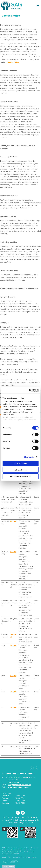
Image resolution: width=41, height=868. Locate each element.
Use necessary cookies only (20, 476)
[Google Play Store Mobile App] (28, 832)
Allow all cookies (20, 463)
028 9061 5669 (14, 782)
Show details (29, 457)
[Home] (10, 5)
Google (13, 521)
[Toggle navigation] (38, 5)
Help (4, 857)
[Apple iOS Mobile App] (10, 832)
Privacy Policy (31, 857)
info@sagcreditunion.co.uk (19, 785)
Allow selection (20, 470)
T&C (9, 857)
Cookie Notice (13, 62)
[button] (32, 768)
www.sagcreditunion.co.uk (19, 787)
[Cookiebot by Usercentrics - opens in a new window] (29, 390)
